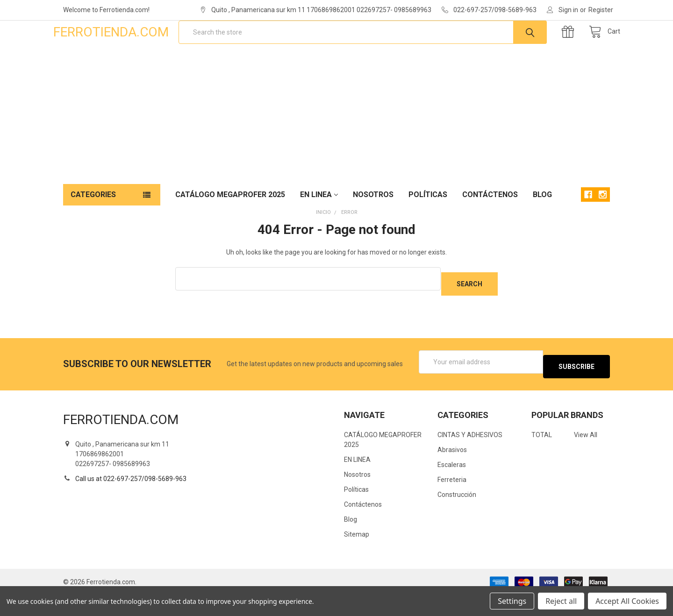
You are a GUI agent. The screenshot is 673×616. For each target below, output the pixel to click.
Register (601, 10)
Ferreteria (452, 500)
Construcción (457, 515)
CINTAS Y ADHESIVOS (470, 455)
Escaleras (452, 485)
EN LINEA (319, 224)
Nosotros (373, 224)
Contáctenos (490, 224)
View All (586, 455)
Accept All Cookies (627, 601)
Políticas (428, 224)
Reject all (561, 601)
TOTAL (542, 455)
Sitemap (357, 555)
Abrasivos (452, 470)
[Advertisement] (336, 144)
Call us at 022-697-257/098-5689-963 (131, 499)
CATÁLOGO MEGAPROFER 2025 (230, 224)
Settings (512, 601)
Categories (93, 224)
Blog (542, 224)
